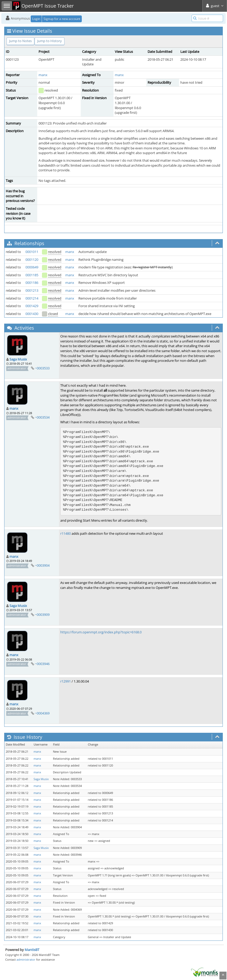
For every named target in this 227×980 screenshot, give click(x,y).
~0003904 (42, 565)
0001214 (32, 298)
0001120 (32, 260)
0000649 (32, 267)
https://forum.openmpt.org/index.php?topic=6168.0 (101, 632)
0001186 (32, 283)
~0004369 (42, 713)
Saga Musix (18, 359)
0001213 (32, 290)
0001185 (32, 275)
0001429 (32, 306)
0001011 (32, 252)
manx (43, 75)
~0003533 (42, 368)
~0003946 (42, 664)
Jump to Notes (20, 41)
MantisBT (32, 950)
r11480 (66, 533)
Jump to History (50, 41)
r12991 (66, 681)
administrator (26, 959)
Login (36, 19)
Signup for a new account (62, 19)
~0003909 (42, 615)
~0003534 (42, 417)
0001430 (32, 314)
